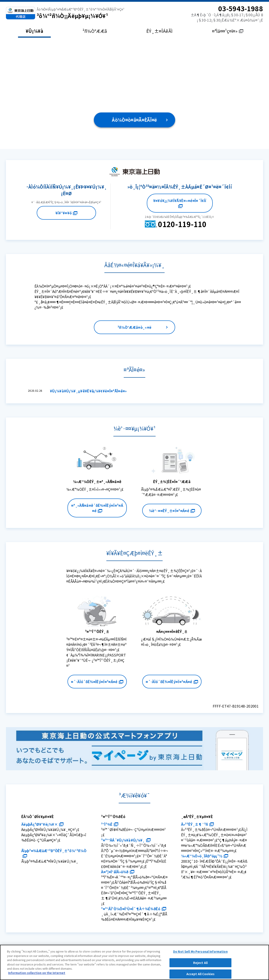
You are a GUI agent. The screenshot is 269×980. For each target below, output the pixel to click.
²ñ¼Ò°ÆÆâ (95, 31)
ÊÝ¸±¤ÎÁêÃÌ (159, 31)
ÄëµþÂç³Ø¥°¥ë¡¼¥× (42, 824)
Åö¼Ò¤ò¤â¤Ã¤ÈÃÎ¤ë (134, 120)
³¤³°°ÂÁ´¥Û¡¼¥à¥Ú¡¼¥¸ (126, 840)
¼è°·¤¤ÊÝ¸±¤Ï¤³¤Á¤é (172, 511)
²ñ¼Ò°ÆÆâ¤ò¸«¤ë (134, 327)
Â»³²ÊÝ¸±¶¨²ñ (197, 824)
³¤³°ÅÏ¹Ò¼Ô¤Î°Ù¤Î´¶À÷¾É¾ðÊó (134, 909)
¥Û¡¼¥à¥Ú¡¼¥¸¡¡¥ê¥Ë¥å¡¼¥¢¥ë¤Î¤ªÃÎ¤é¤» (88, 391)
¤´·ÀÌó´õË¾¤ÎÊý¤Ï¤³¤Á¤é (97, 682)
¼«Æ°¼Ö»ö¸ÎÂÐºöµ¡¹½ (205, 856)
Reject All (200, 966)
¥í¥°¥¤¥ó (66, 213)
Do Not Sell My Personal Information (200, 955)
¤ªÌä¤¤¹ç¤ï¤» (228, 31)
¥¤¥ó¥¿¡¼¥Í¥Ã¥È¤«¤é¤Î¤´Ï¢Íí (180, 203)
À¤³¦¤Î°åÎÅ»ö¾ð (118, 872)
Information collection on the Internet (37, 976)
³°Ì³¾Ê (110, 824)
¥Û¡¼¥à (34, 31)
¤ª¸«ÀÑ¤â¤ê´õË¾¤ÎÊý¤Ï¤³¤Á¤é (97, 508)
